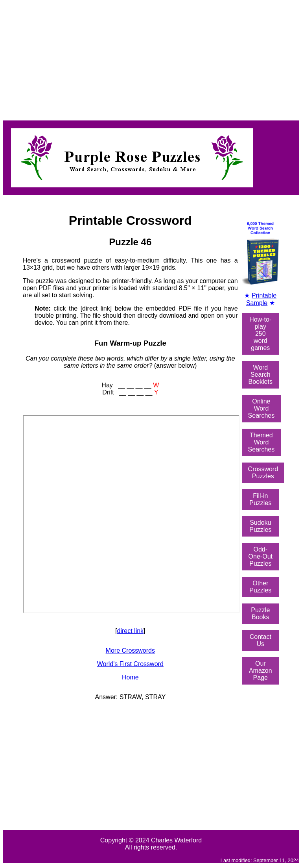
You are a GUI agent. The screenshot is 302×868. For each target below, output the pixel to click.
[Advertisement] (151, 58)
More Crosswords (130, 651)
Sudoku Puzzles (260, 526)
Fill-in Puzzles (260, 499)
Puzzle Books (260, 614)
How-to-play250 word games (260, 334)
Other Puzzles (260, 587)
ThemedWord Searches (261, 442)
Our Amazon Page (261, 671)
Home (130, 677)
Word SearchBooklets (261, 375)
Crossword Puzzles (263, 473)
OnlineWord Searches (261, 408)
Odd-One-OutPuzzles (261, 556)
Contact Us (261, 640)
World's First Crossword (130, 664)
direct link (131, 631)
